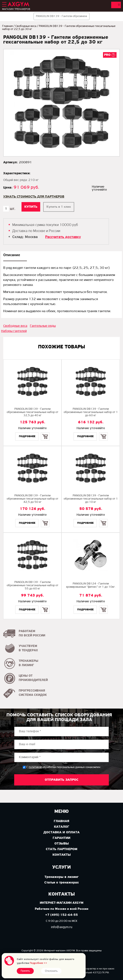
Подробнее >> (38, 963)
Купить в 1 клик (59, 207)
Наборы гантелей (14, 331)
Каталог (62, 827)
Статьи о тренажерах (61, 883)
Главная (7, 26)
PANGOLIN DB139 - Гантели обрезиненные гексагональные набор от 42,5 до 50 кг (32, 499)
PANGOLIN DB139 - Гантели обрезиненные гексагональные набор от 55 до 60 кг (32, 585)
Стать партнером (61, 849)
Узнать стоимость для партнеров (34, 197)
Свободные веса (26, 26)
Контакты (62, 855)
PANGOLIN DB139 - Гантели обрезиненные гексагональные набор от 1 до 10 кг (91, 499)
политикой (35, 767)
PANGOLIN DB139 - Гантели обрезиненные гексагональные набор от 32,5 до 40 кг (32, 412)
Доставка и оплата (61, 832)
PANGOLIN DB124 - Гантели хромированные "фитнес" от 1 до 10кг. (91, 585)
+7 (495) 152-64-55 (61, 915)
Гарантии (61, 838)
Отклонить (51, 971)
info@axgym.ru (62, 927)
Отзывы (62, 844)
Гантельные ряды (43, 326)
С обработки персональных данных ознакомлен (63, 767)
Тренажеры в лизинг (61, 877)
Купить (45, 433)
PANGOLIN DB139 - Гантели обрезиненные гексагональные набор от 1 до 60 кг (91, 412)
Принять (25, 971)
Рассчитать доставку (63, 237)
